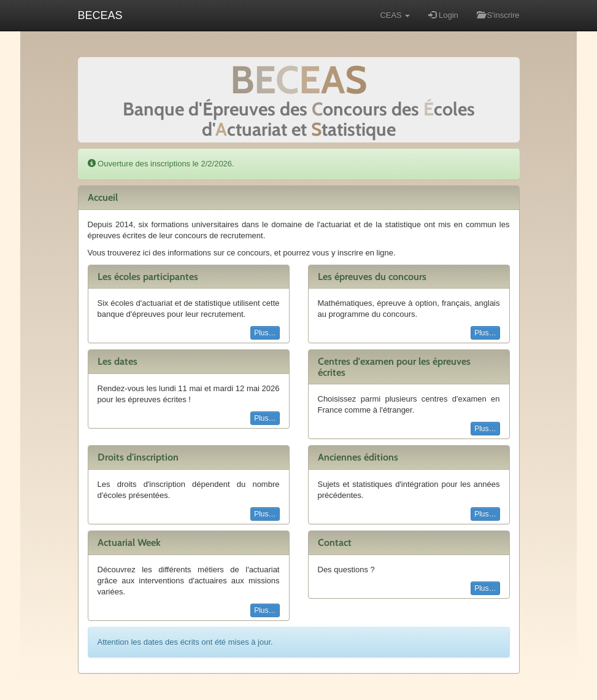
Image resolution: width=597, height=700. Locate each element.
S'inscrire (498, 15)
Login (443, 15)
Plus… (265, 333)
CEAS (395, 15)
